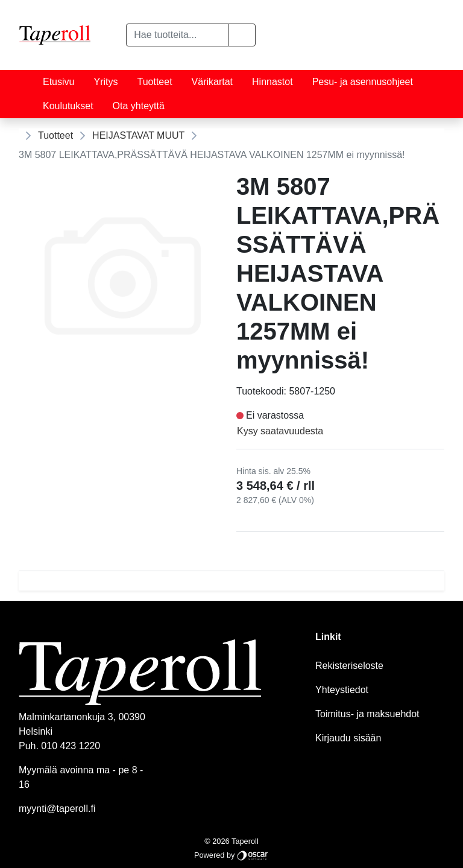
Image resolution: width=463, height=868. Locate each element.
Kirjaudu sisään (348, 738)
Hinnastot (272, 82)
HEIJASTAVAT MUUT (138, 135)
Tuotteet (154, 82)
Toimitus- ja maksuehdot (367, 714)
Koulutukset (68, 106)
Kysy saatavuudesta (280, 431)
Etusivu (58, 82)
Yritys (106, 82)
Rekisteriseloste (349, 666)
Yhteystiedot (342, 690)
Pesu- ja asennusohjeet (363, 82)
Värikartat (212, 82)
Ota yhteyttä (139, 106)
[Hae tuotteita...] (178, 35)
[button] (242, 35)
